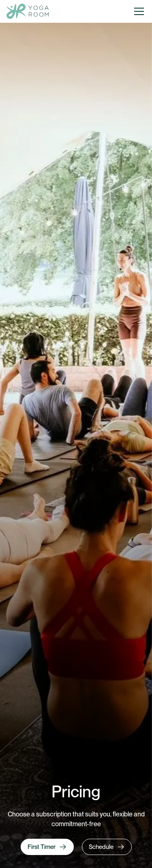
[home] (28, 12)
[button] (139, 11)
